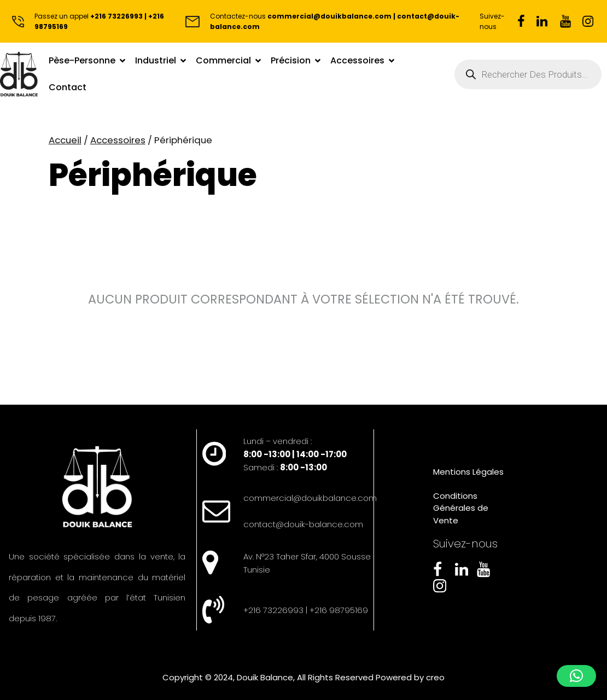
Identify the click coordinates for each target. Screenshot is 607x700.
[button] (576, 676)
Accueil (65, 140)
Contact (68, 87)
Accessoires (118, 140)
